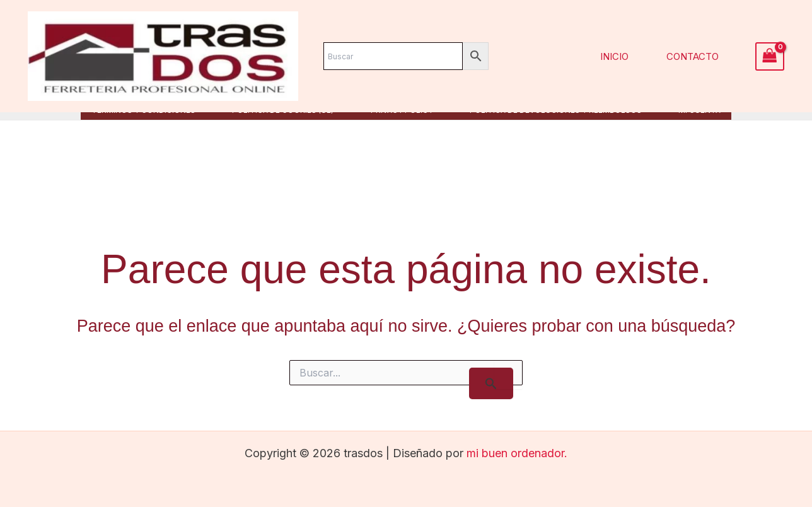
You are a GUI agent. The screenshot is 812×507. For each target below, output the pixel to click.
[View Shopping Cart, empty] (770, 56)
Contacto (694, 56)
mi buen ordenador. (517, 453)
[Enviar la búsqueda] (491, 383)
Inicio (619, 56)
